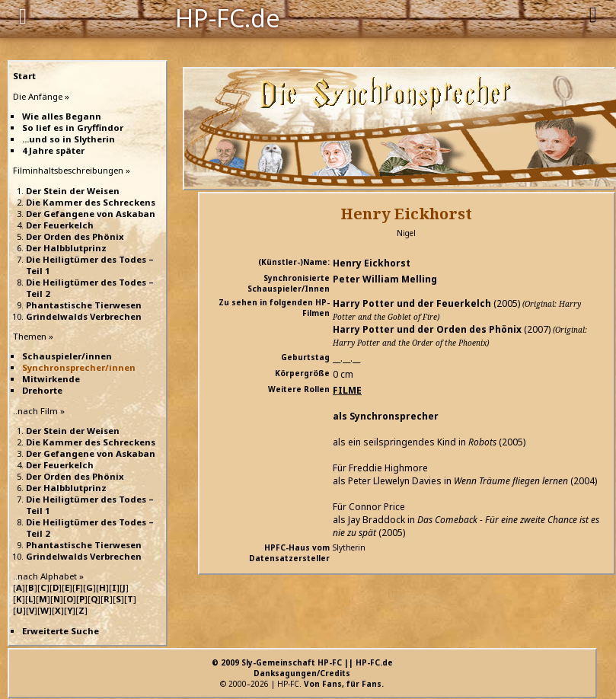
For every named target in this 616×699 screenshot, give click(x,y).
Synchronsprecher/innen (79, 367)
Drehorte (42, 390)
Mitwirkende (51, 379)
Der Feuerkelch (60, 225)
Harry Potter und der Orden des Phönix (427, 329)
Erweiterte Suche (61, 631)
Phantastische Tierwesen (84, 305)
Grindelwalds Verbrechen (84, 316)
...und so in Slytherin (69, 139)
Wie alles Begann (62, 116)
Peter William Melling (385, 279)
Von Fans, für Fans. (344, 684)
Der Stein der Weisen (73, 191)
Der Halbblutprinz (66, 248)
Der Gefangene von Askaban (91, 214)
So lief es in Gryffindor (73, 128)
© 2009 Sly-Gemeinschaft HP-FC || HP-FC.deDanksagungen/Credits (302, 668)
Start (24, 76)
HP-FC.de (228, 17)
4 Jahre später (53, 150)
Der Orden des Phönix (75, 236)
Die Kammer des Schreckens (91, 202)
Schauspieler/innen (67, 356)
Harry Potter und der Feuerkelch (412, 303)
